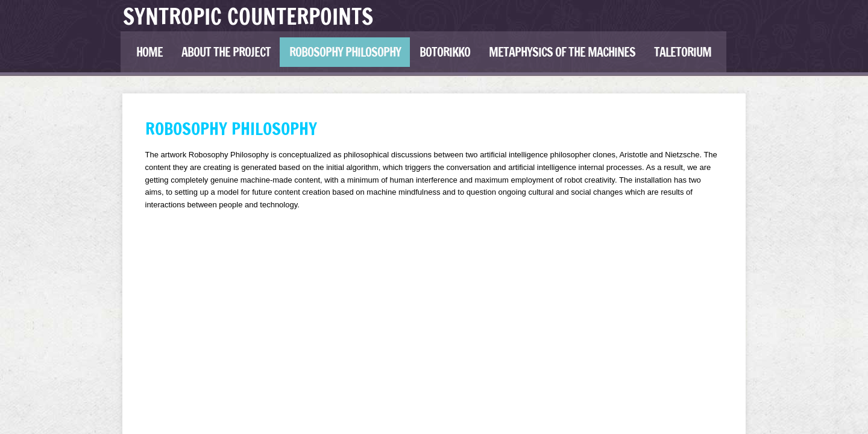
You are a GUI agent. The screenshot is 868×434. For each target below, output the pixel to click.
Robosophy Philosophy (345, 52)
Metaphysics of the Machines (562, 52)
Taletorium (683, 52)
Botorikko (445, 52)
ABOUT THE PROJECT (226, 52)
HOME (149, 52)
